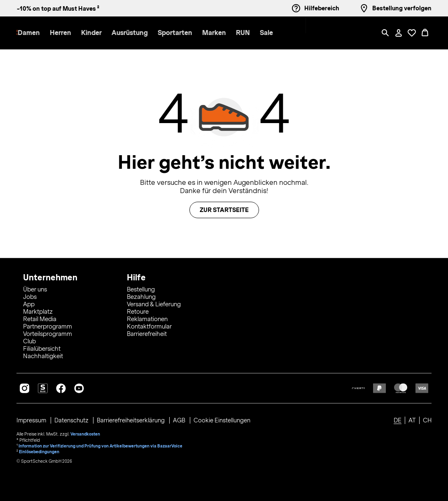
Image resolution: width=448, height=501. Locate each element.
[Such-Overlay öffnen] (385, 33)
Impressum (32, 419)
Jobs (30, 296)
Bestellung (141, 288)
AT (412, 419)
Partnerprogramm (48, 325)
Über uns (35, 288)
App (29, 303)
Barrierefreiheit (147, 333)
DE (398, 419)
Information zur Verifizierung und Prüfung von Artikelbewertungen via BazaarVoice (101, 444)
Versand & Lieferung (154, 303)
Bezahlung (141, 296)
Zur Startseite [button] (224, 210)
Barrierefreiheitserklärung (133, 419)
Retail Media (40, 318)
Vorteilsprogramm (48, 333)
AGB (182, 419)
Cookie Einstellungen (224, 419)
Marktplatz (38, 310)
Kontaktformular (149, 325)
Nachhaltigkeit (43, 355)
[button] (91, 33)
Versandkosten (85, 432)
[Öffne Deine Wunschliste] (412, 33)
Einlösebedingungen (40, 450)
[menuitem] (96, 33)
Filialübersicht (42, 347)
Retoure (138, 310)
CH (427, 419)
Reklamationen (147, 318)
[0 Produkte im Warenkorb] (425, 33)
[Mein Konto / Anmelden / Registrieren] (399, 33)
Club (29, 340)
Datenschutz (73, 419)
